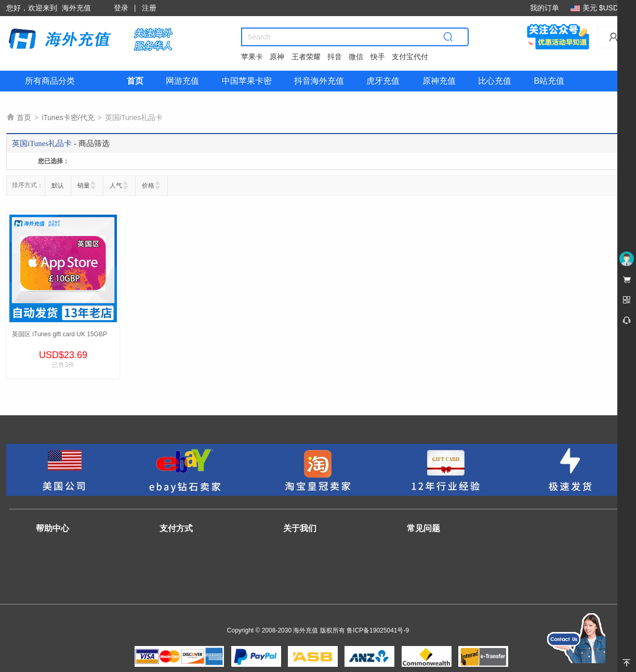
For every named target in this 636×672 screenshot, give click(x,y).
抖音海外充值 (319, 81)
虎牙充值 (383, 81)
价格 (148, 186)
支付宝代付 (410, 57)
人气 (116, 186)
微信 (356, 57)
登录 (121, 8)
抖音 (335, 57)
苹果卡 (252, 57)
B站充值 (549, 81)
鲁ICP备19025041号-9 (378, 630)
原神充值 (439, 81)
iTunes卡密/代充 (68, 117)
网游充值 (182, 81)
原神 (277, 57)
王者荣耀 (306, 57)
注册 (149, 8)
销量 (84, 186)
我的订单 (545, 8)
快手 (378, 57)
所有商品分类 (50, 81)
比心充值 (495, 81)
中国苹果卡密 (247, 81)
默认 (58, 186)
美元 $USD (597, 8)
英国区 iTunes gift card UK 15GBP (59, 334)
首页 (135, 81)
